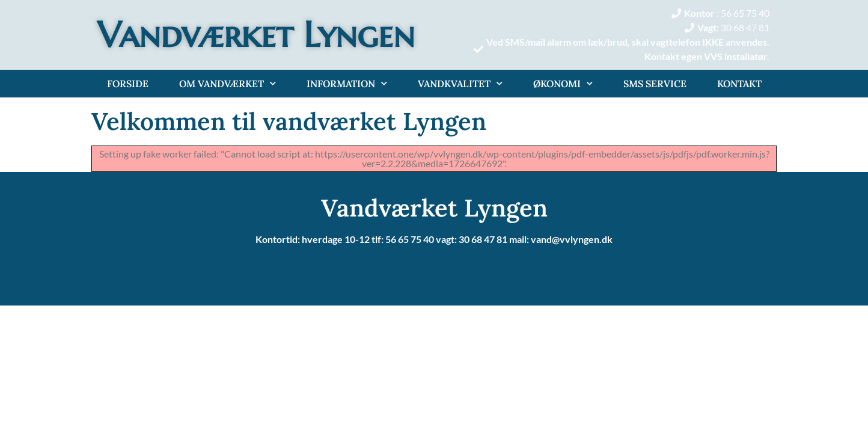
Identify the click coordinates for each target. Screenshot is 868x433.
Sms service (655, 84)
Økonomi (563, 83)
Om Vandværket (228, 83)
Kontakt (739, 84)
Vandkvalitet (460, 83)
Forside (128, 84)
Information (347, 83)
